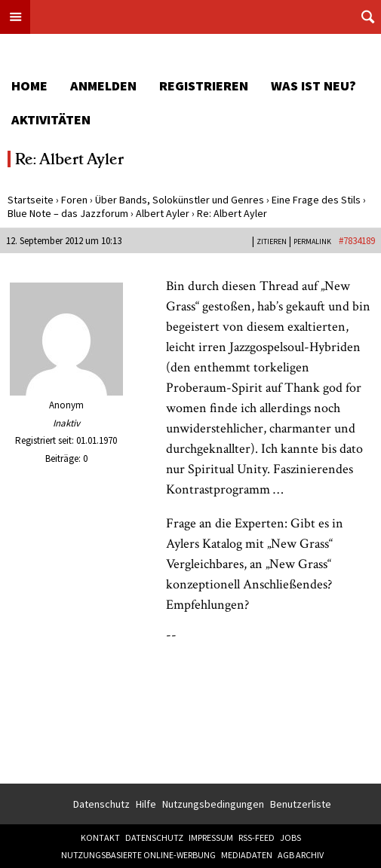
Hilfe (146, 804)
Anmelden (103, 86)
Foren (74, 200)
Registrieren (204, 86)
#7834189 (357, 241)
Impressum (211, 837)
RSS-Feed (257, 837)
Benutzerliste (301, 804)
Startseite (31, 200)
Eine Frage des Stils (316, 200)
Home (29, 86)
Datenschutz (101, 804)
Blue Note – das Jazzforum (68, 213)
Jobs (290, 837)
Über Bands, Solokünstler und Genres (180, 200)
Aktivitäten (51, 119)
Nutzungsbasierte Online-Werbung (138, 855)
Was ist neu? (313, 86)
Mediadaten (247, 855)
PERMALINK (312, 241)
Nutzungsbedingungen (213, 804)
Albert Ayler (163, 213)
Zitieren (272, 241)
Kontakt (100, 837)
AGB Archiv (301, 855)
